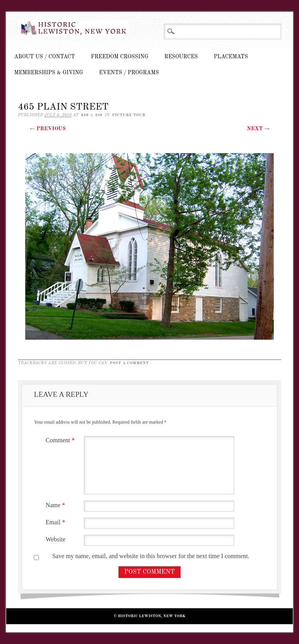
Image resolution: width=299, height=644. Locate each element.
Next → (258, 129)
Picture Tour (129, 115)
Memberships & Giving (49, 73)
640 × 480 (92, 115)
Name (56, 505)
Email (56, 522)
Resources (181, 57)
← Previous (48, 129)
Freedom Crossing (120, 57)
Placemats (231, 57)
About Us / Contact (44, 57)
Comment (61, 440)
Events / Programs (129, 73)
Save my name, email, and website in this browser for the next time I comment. (151, 556)
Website (55, 539)
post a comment (130, 363)
